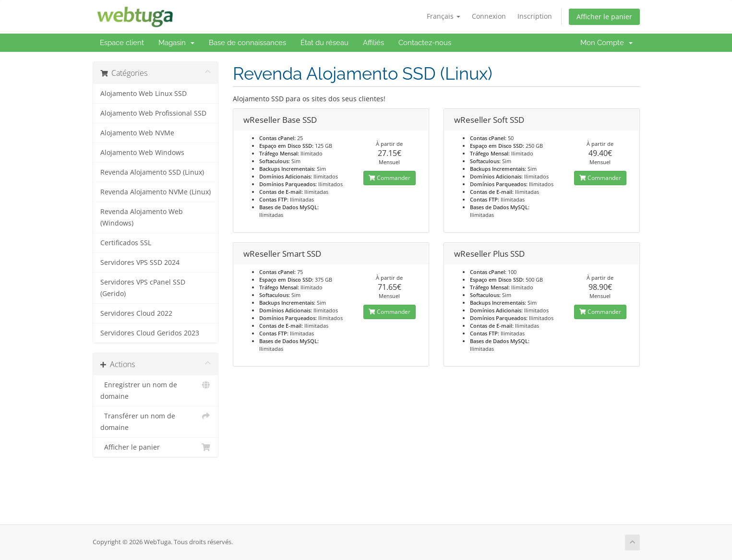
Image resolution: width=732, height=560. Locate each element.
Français (444, 16)
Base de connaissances (247, 43)
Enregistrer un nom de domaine (156, 390)
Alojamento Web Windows (142, 153)
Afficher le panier (604, 17)
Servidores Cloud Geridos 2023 (150, 333)
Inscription (535, 16)
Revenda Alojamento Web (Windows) (142, 217)
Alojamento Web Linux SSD (144, 94)
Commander (390, 178)
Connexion (489, 16)
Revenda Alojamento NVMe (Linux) (156, 192)
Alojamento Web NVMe (137, 133)
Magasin (176, 43)
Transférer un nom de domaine (156, 421)
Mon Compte (606, 43)
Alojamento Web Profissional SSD (153, 113)
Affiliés (373, 43)
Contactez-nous (425, 43)
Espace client (122, 43)
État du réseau (324, 43)
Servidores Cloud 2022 (136, 313)
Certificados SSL (126, 243)
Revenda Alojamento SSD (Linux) (152, 172)
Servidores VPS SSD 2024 (140, 262)
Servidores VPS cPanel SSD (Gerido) (143, 288)
